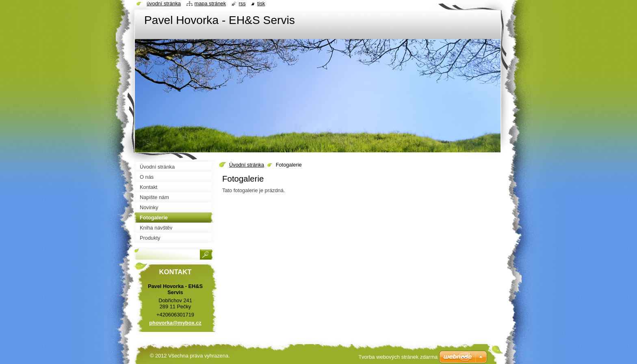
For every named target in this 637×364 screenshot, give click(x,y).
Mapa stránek (210, 3)
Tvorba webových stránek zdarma (398, 357)
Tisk (261, 3)
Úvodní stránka (247, 165)
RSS (242, 3)
